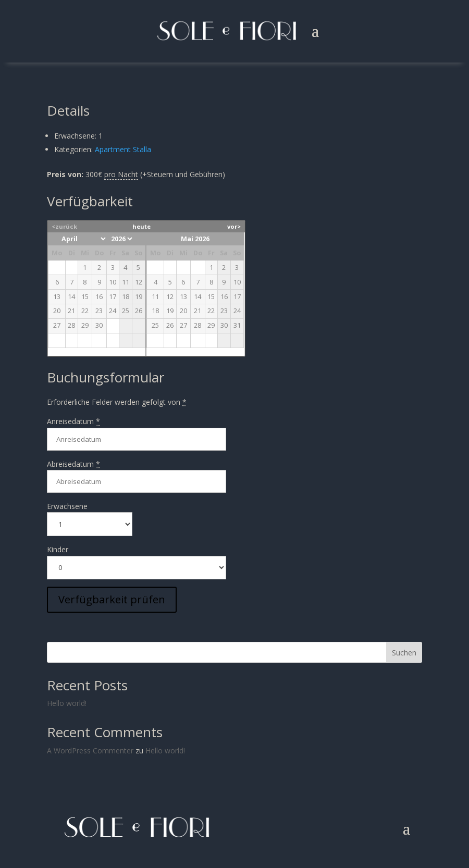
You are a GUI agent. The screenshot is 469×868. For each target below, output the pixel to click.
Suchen (404, 653)
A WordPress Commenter (90, 751)
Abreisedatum (73, 464)
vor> (234, 226)
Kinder (58, 549)
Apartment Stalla (123, 149)
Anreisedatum (73, 421)
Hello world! (67, 703)
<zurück (64, 226)
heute (141, 226)
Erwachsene (67, 506)
